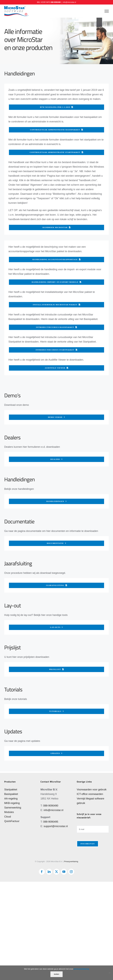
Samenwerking (13, 808)
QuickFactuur (12, 821)
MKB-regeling (12, 803)
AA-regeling (11, 799)
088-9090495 (51, 822)
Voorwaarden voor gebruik (92, 790)
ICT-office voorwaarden (90, 794)
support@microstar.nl (56, 826)
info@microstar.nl (69, 2)
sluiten (56, 974)
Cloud (8, 817)
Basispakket (11, 794)
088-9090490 (56, 2)
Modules (9, 812)
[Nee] (109, 973)
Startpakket (11, 790)
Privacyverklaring (71, 861)
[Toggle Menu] (107, 11)
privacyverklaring (81, 969)
